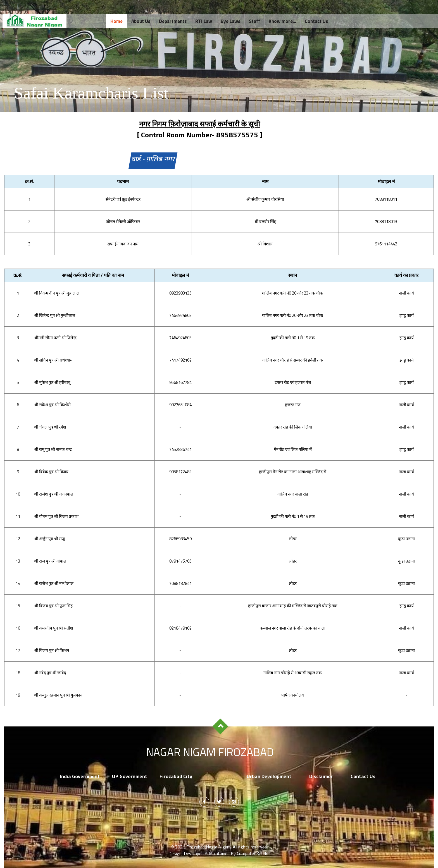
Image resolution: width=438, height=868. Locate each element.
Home (116, 21)
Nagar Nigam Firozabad (210, 752)
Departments (173, 21)
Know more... (282, 21)
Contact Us (316, 21)
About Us (141, 21)
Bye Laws (230, 21)
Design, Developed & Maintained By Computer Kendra (219, 853)
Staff (254, 21)
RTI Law (204, 21)
